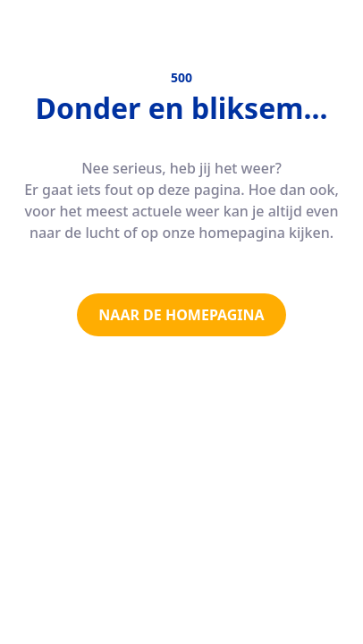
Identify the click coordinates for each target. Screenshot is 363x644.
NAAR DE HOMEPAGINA (181, 315)
